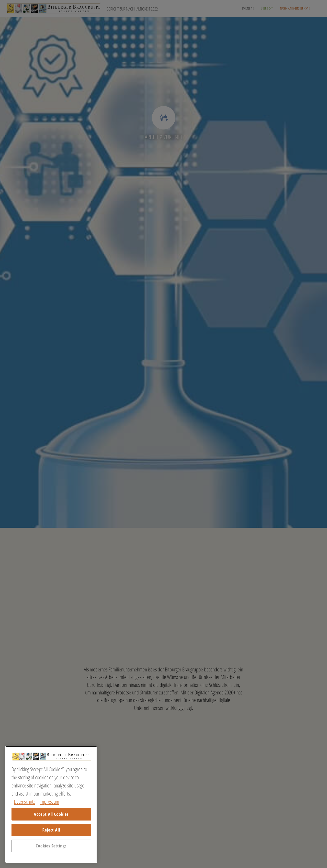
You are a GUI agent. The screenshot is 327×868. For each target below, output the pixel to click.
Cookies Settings (51, 846)
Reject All (51, 830)
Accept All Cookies (51, 814)
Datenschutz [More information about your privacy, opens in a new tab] (24, 802)
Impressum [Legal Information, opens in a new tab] (49, 802)
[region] (51, 804)
